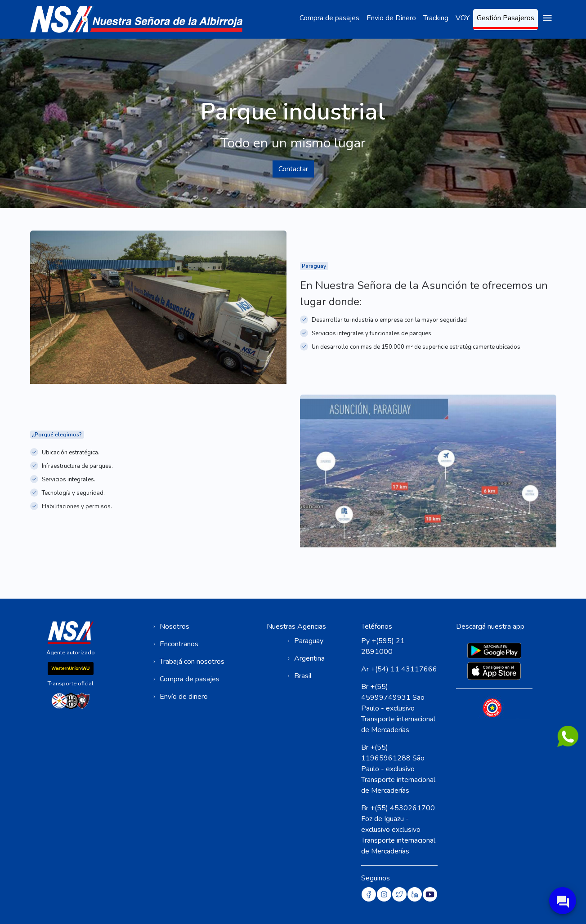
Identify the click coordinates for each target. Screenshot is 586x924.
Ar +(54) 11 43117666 (399, 669)
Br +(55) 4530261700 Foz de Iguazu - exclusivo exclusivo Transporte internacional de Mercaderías (398, 830)
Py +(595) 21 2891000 (383, 646)
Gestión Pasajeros (505, 18)
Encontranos (179, 644)
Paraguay (309, 641)
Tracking (436, 18)
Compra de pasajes (329, 18)
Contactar (293, 169)
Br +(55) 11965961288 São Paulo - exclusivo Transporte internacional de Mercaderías (398, 769)
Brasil (303, 676)
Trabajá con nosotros (192, 662)
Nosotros (174, 626)
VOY (463, 18)
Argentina (309, 658)
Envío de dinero (184, 697)
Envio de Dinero (391, 18)
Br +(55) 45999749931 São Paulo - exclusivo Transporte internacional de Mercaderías (398, 708)
